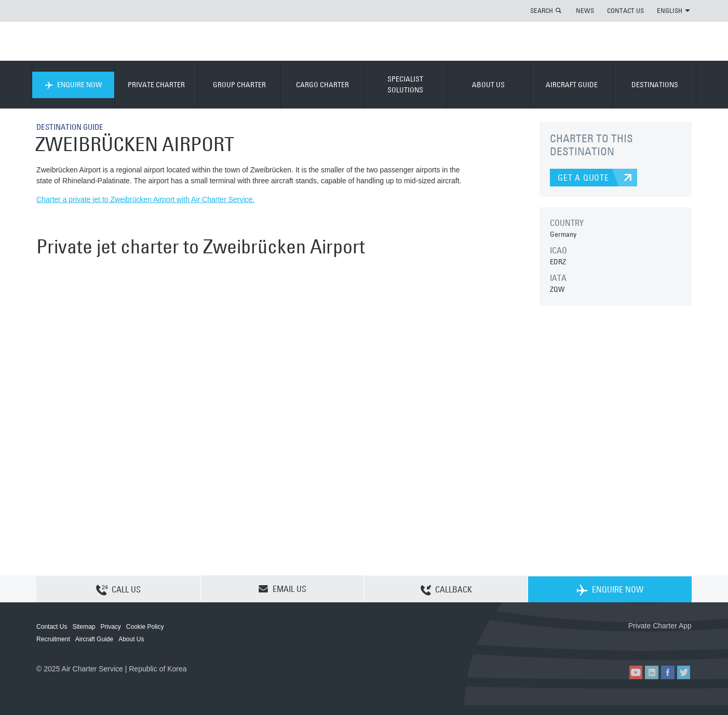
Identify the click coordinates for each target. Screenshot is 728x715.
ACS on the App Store (623, 643)
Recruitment (53, 639)
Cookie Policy (145, 627)
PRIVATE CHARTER (156, 85)
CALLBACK (446, 589)
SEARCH (542, 10)
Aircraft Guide (94, 639)
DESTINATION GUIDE (72, 127)
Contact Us (52, 627)
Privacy (110, 627)
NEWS (585, 10)
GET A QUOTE (583, 178)
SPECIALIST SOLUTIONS (405, 84)
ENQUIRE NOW (73, 85)
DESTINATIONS (655, 85)
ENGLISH (673, 10)
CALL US (118, 589)
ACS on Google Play (670, 643)
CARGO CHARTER (322, 85)
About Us (131, 639)
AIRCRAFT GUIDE (572, 85)
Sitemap (84, 627)
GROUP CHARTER (239, 85)
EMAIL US (282, 589)
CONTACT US (625, 10)
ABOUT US (488, 85)
